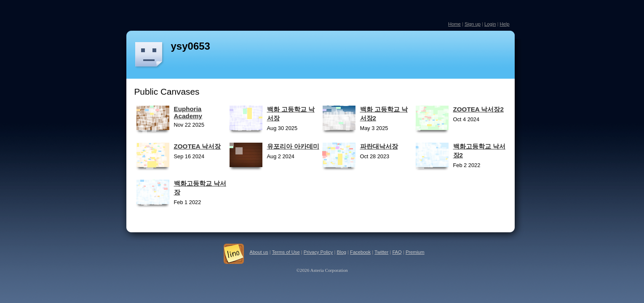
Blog (342, 252)
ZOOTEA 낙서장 (198, 146)
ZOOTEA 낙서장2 (478, 109)
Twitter (381, 252)
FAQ (397, 252)
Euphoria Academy (188, 112)
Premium (415, 252)
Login (490, 24)
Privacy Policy (318, 252)
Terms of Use (286, 252)
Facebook (360, 252)
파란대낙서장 (379, 146)
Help (504, 24)
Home (454, 24)
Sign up (473, 24)
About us (259, 252)
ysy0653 (191, 46)
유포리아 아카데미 (293, 146)
